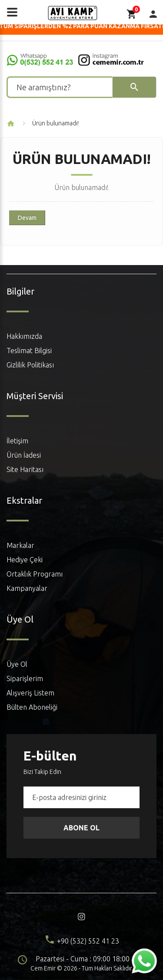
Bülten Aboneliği (32, 707)
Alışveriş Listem (30, 693)
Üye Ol (17, 664)
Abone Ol (81, 828)
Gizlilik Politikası (30, 365)
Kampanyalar (27, 588)
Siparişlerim (25, 678)
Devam (27, 218)
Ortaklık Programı (35, 574)
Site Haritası (25, 469)
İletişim (17, 441)
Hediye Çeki (25, 560)
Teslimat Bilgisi (29, 351)
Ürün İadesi (24, 455)
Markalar (20, 545)
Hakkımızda (24, 336)
